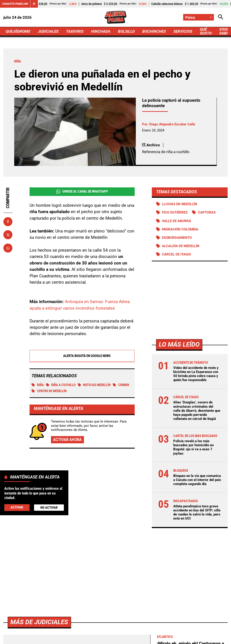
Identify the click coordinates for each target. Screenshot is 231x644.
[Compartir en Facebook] (8, 222)
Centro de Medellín (49, 391)
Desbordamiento (177, 238)
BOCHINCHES (154, 31)
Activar (17, 507)
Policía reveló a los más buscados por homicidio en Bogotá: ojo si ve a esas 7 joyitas (193, 447)
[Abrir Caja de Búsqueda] (221, 17)
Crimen (121, 385)
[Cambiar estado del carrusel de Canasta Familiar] (34, 4)
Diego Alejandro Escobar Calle (172, 124)
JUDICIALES (48, 31)
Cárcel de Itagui (176, 254)
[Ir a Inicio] (115, 17)
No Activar (49, 508)
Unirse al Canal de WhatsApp (82, 192)
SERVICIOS (183, 31)
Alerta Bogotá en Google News (82, 356)
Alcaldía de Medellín (181, 246)
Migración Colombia (180, 229)
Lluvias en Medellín (180, 204)
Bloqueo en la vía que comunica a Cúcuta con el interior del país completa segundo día (197, 480)
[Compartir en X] (8, 235)
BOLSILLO (126, 31)
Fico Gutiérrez (175, 212)
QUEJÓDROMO (18, 31)
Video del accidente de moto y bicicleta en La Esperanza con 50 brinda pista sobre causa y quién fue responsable (196, 374)
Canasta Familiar (15, 4)
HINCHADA (101, 31)
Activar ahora (67, 440)
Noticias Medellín (94, 385)
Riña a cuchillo (61, 385)
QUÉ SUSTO (206, 31)
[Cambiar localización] (199, 17)
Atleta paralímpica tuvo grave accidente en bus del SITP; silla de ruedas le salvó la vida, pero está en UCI (197, 512)
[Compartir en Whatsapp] (8, 248)
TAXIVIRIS (75, 31)
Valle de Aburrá (177, 221)
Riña (38, 385)
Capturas (207, 212)
